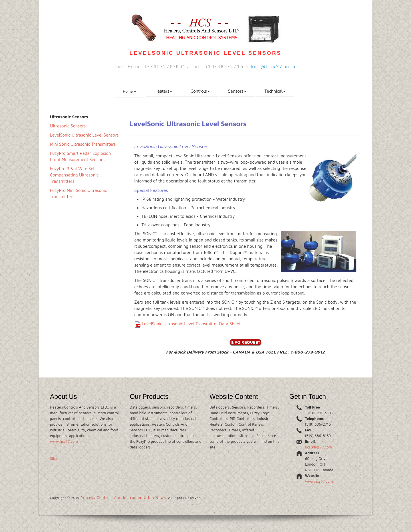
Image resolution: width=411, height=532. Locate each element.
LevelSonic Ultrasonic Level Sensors (84, 135)
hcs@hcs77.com (273, 67)
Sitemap (57, 458)
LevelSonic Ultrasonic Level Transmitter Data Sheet (191, 324)
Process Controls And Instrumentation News (123, 498)
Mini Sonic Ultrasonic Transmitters (83, 144)
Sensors (237, 91)
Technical (275, 91)
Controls (200, 91)
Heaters (163, 91)
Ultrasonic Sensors (68, 126)
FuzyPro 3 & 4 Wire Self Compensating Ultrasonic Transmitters (74, 175)
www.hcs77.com (64, 441)
